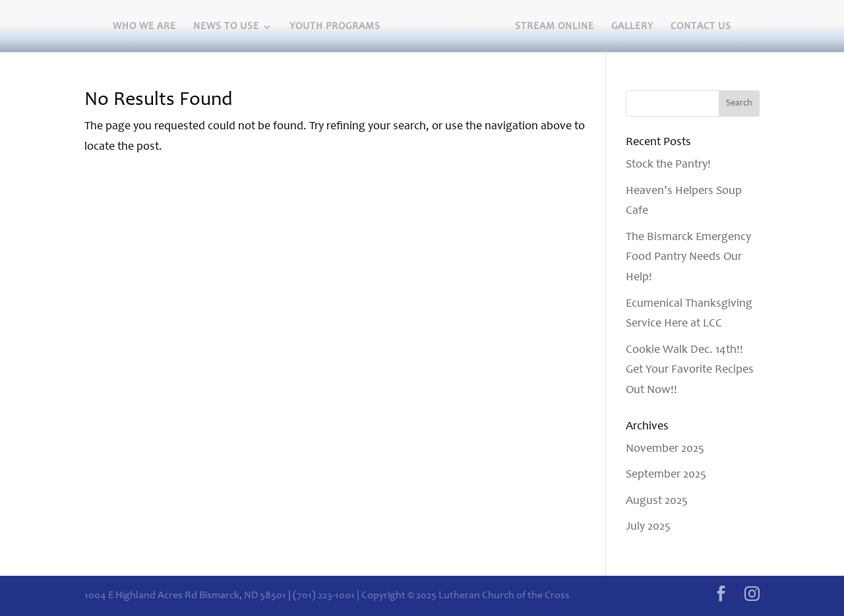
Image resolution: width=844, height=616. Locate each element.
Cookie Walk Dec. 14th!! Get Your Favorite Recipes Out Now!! (690, 370)
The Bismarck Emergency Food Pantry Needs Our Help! (688, 258)
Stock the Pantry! (668, 165)
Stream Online (555, 27)
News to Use (226, 27)
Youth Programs (335, 27)
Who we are (144, 27)
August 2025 (657, 501)
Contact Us (701, 27)
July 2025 (648, 527)
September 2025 (666, 475)
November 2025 (665, 449)
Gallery (632, 27)
